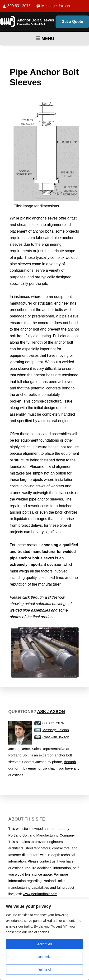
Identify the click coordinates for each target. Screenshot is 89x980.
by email (30, 768)
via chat (49, 768)
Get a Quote (72, 22)
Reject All (44, 970)
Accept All (44, 944)
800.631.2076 (19, 6)
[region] (44, 939)
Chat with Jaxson (56, 737)
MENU (44, 38)
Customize (44, 957)
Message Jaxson (56, 6)
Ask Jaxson (51, 712)
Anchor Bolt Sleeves (36, 20)
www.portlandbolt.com (40, 894)
